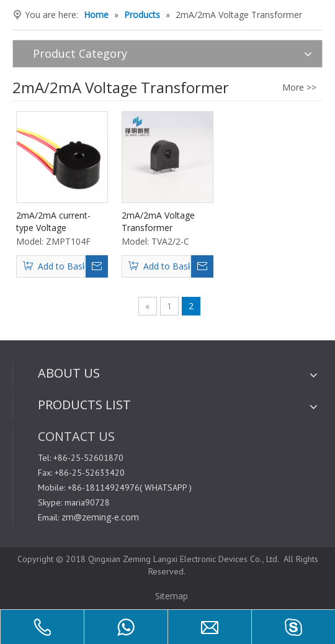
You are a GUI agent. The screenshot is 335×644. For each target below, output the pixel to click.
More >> (299, 88)
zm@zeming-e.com (100, 517)
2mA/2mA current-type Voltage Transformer (53, 222)
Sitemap (170, 596)
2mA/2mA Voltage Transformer (158, 221)
